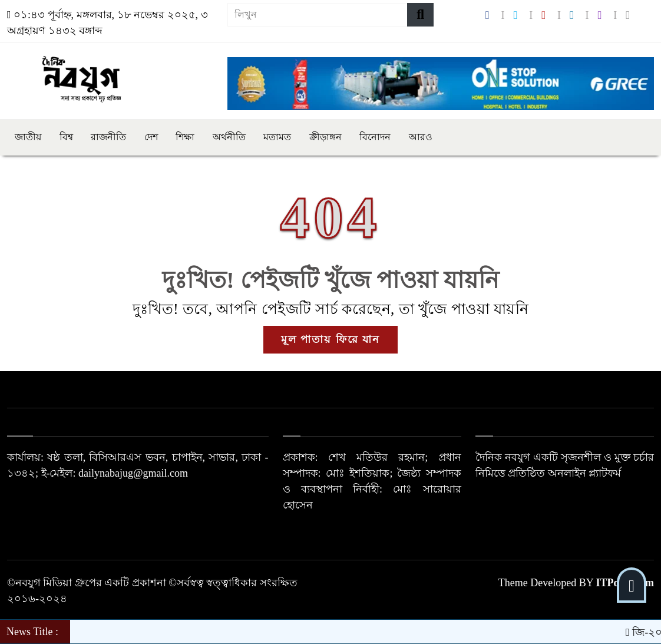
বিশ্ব (66, 137)
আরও (421, 137)
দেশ (151, 137)
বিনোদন (375, 137)
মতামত (277, 137)
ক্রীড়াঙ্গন (325, 137)
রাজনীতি (108, 137)
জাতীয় (28, 137)
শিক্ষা (185, 137)
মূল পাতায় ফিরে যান (331, 339)
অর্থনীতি (229, 137)
